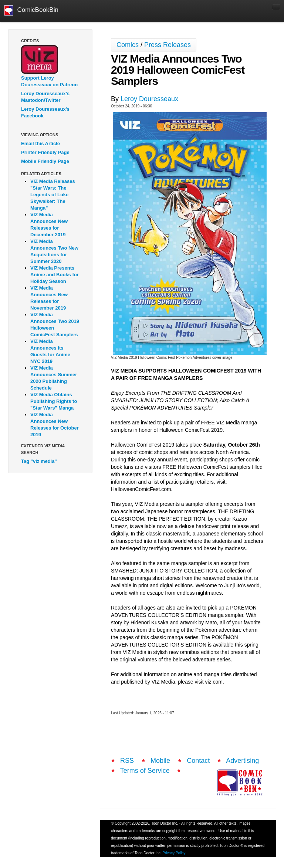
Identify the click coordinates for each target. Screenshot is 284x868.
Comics (128, 45)
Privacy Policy (174, 853)
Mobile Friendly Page (45, 161)
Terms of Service (145, 771)
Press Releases (168, 45)
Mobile (160, 761)
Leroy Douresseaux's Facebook (45, 112)
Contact (198, 761)
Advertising (242, 761)
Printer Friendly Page (45, 152)
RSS (127, 761)
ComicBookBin (31, 10)
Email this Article (40, 143)
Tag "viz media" (39, 461)
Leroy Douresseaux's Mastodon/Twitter (45, 97)
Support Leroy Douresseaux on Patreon (49, 81)
